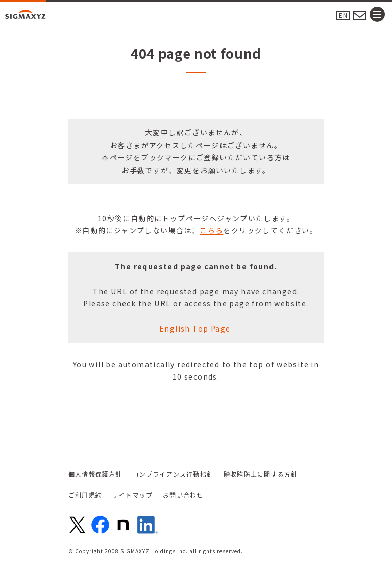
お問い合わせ (183, 495)
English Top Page (196, 328)
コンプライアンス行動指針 (173, 474)
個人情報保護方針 (95, 474)
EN (343, 15)
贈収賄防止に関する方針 (261, 474)
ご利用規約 (85, 495)
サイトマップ (132, 495)
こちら (211, 230)
